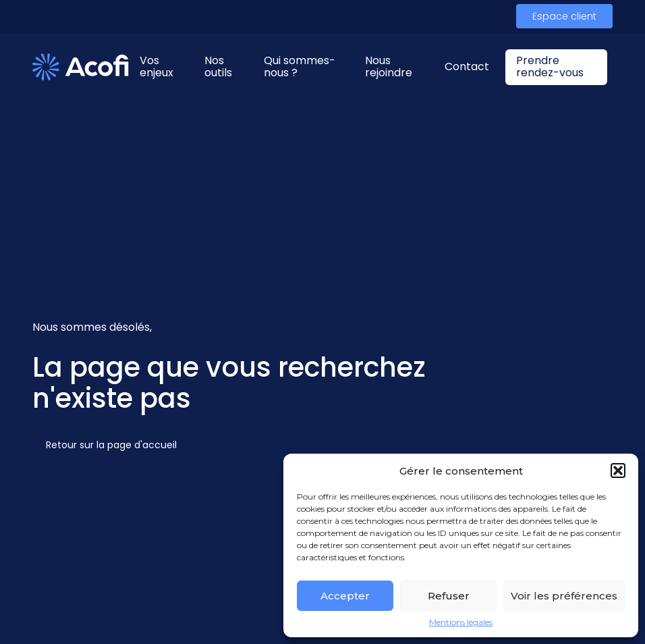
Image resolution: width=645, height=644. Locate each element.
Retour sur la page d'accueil (111, 445)
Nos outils (218, 66)
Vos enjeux (157, 66)
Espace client (564, 16)
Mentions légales (461, 622)
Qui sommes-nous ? (300, 66)
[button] (618, 471)
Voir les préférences (564, 596)
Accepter (345, 596)
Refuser (449, 596)
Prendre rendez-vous (550, 66)
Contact (467, 66)
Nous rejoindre (389, 66)
